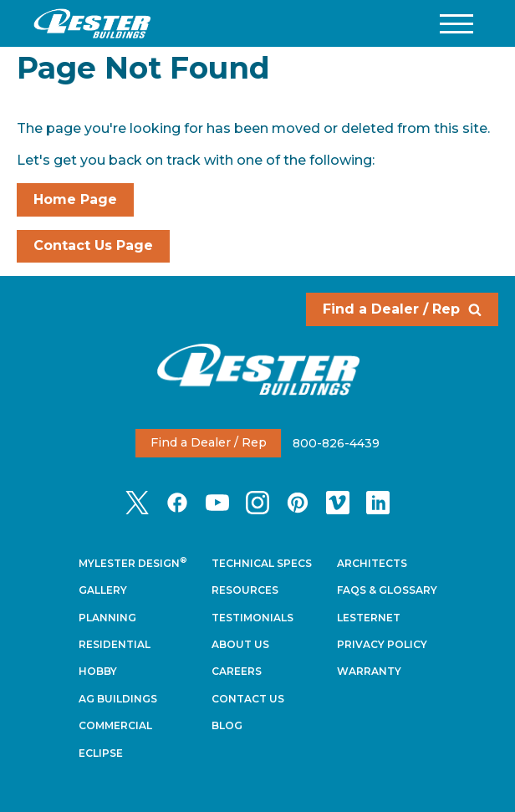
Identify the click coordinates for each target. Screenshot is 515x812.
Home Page (75, 199)
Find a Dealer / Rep (402, 309)
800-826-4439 (336, 442)
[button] (456, 24)
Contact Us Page (93, 245)
